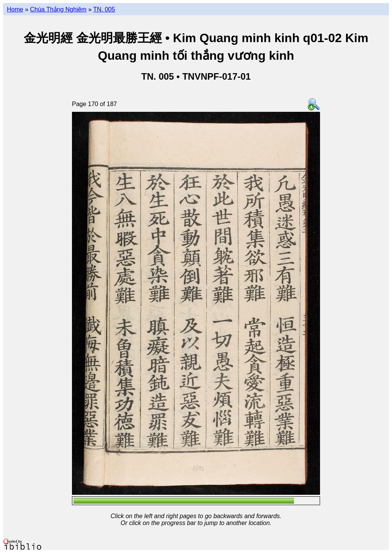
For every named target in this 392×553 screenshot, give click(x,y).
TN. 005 (104, 9)
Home (15, 9)
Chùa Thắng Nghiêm (58, 9)
